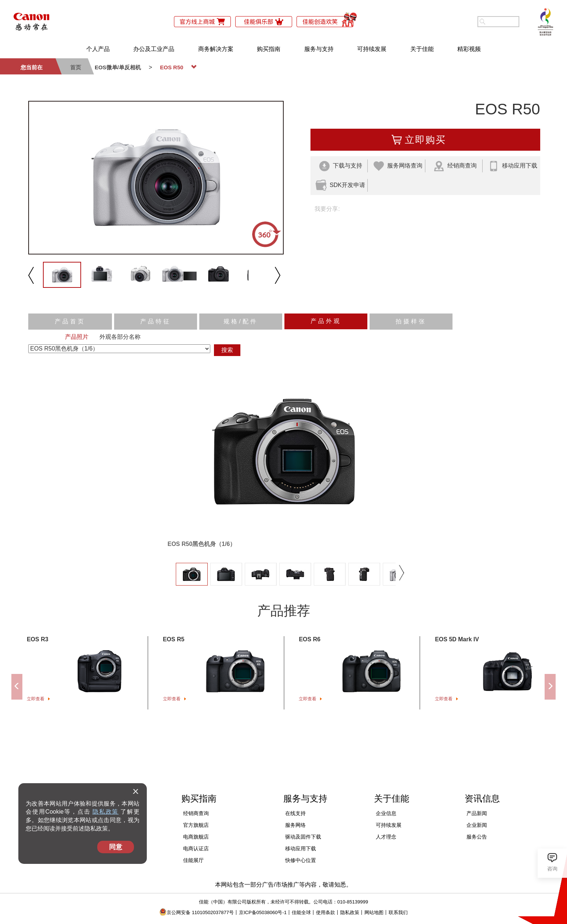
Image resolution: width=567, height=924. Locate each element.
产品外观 (326, 321)
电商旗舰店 (196, 837)
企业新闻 (477, 825)
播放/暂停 (241, 306)
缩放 (319, 306)
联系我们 (398, 912)
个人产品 (98, 49)
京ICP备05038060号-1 (263, 912)
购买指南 (269, 49)
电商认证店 (196, 848)
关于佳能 (422, 49)
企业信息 (386, 813)
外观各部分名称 (120, 337)
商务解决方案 (216, 49)
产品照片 (77, 337)
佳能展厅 (193, 860)
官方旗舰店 (196, 825)
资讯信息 (482, 798)
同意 (116, 847)
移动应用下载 (301, 848)
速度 (270, 306)
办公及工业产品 (154, 49)
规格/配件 (241, 321)
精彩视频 (469, 49)
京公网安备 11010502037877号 (197, 912)
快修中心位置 (301, 860)
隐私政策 (106, 812)
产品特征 (156, 321)
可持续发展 (372, 49)
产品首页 (70, 321)
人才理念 (386, 837)
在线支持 (295, 813)
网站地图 (374, 912)
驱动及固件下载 (303, 837)
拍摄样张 (411, 321)
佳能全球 (301, 912)
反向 (295, 306)
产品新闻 (477, 813)
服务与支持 (319, 49)
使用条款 (326, 912)
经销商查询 (196, 813)
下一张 (401, 569)
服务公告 (477, 837)
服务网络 (295, 825)
